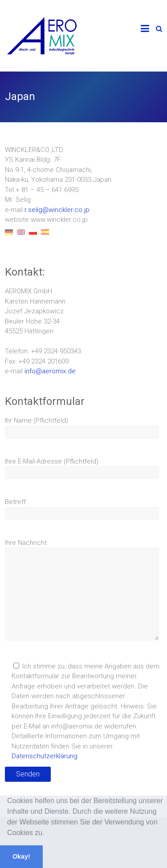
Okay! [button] (21, 856)
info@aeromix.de (50, 371)
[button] (48, 834)
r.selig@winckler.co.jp (57, 210)
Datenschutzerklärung (45, 756)
